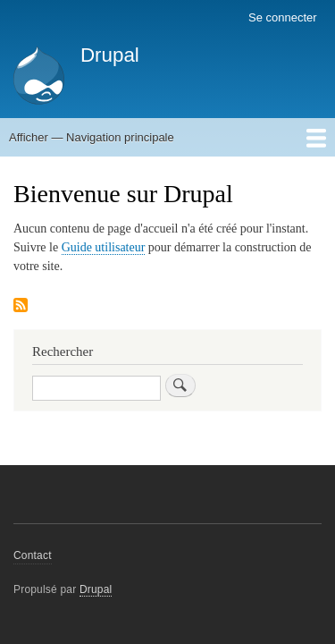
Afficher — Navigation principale (92, 137)
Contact (33, 555)
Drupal (110, 55)
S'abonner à (21, 306)
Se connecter (283, 17)
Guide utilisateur (104, 247)
